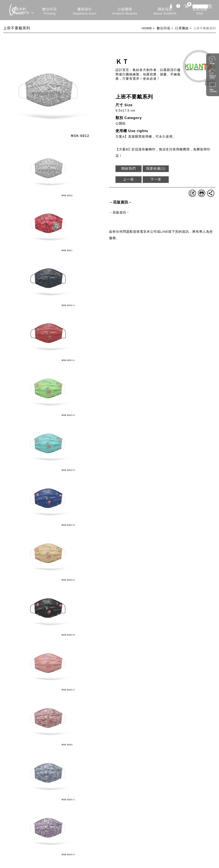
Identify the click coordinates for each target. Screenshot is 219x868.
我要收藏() (156, 168)
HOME (147, 28)
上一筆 (128, 179)
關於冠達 (165, 11)
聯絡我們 (129, 168)
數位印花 (50, 11)
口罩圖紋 (182, 28)
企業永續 (200, 11)
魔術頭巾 (85, 11)
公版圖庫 (125, 11)
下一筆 (156, 179)
